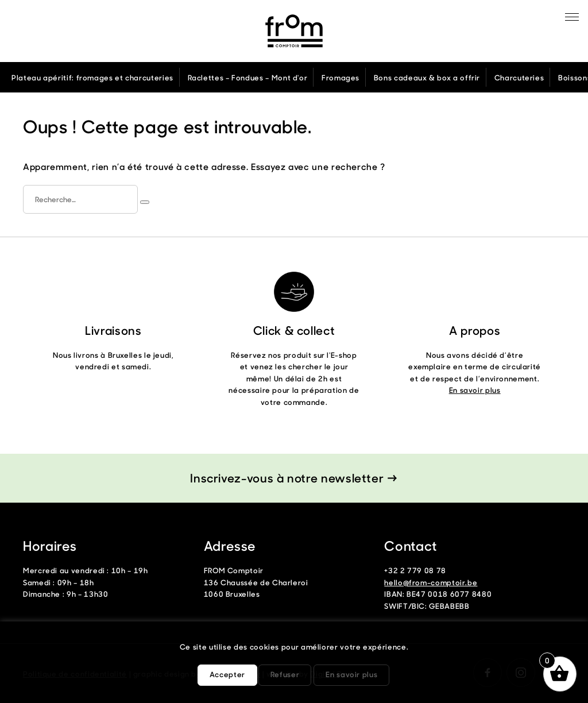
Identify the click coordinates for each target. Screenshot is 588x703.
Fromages (341, 77)
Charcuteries (519, 77)
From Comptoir (294, 31)
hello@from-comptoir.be (431, 582)
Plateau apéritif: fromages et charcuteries (92, 77)
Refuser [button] (285, 674)
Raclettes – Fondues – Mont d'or (248, 77)
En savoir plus (475, 390)
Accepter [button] (227, 674)
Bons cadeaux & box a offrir (427, 77)
